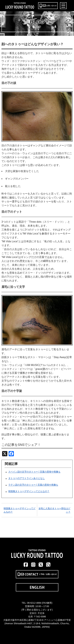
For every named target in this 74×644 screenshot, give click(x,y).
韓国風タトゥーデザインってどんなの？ (29, 491)
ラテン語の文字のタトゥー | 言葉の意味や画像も (33, 485)
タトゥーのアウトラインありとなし (27, 478)
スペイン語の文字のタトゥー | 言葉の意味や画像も (34, 472)
